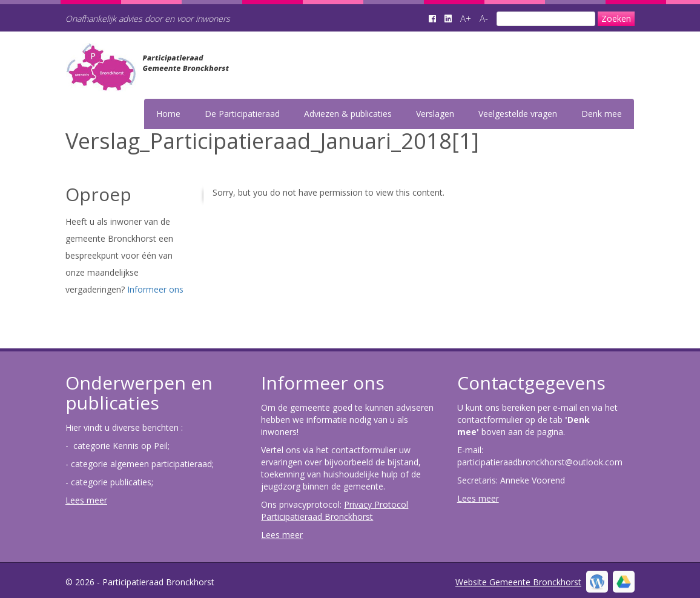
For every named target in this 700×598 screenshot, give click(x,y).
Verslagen (435, 114)
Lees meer (86, 500)
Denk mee (602, 114)
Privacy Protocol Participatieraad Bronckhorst (335, 510)
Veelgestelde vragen (518, 114)
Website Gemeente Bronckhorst (518, 582)
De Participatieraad (242, 114)
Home (168, 114)
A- (484, 18)
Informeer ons (155, 289)
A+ (466, 18)
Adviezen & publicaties (348, 114)
